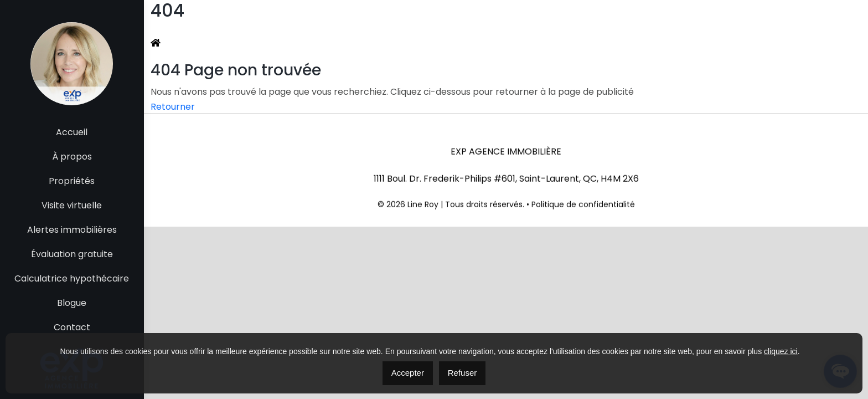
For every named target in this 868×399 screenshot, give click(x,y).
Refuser (463, 373)
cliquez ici (781, 351)
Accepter (408, 373)
